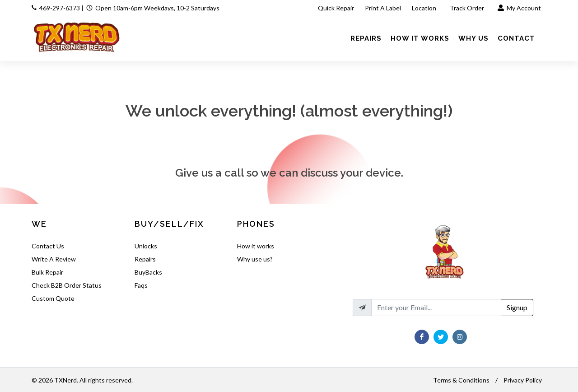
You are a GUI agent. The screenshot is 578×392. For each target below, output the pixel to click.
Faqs (141, 285)
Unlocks (146, 246)
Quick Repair (336, 8)
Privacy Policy (523, 380)
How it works (256, 246)
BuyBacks (148, 272)
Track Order (468, 8)
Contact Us (48, 246)
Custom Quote (53, 298)
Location (425, 8)
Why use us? (255, 259)
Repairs (145, 259)
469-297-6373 (60, 8)
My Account (519, 8)
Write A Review (54, 259)
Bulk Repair (47, 272)
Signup (517, 307)
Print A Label (383, 8)
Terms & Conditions (461, 380)
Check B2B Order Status (67, 285)
